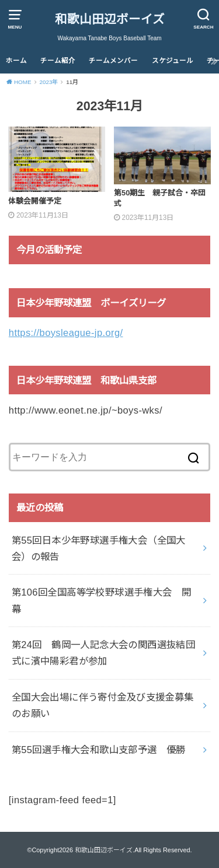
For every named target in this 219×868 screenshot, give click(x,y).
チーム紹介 (58, 61)
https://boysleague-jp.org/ (66, 332)
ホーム (16, 61)
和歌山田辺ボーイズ (110, 19)
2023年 (48, 82)
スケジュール (173, 61)
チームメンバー (113, 61)
